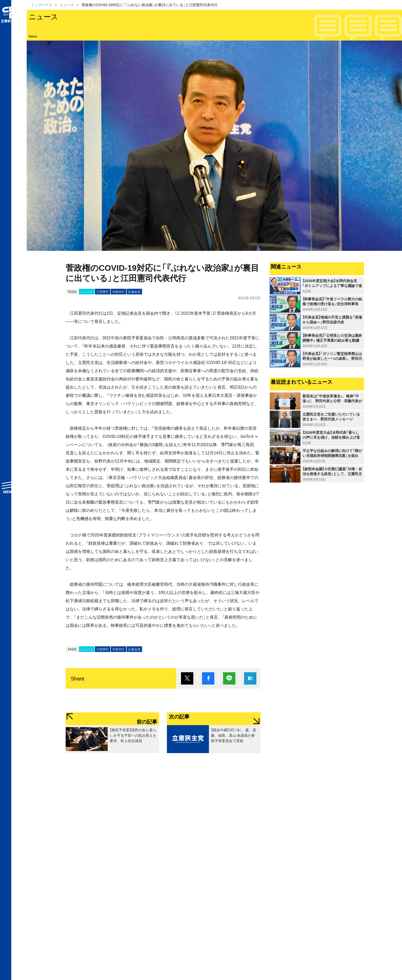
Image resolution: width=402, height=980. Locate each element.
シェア (208, 678)
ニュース (67, 5)
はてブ (250, 678)
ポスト (187, 678)
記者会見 (134, 292)
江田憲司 (103, 292)
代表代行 (118, 292)
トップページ (42, 5)
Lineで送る (229, 678)
